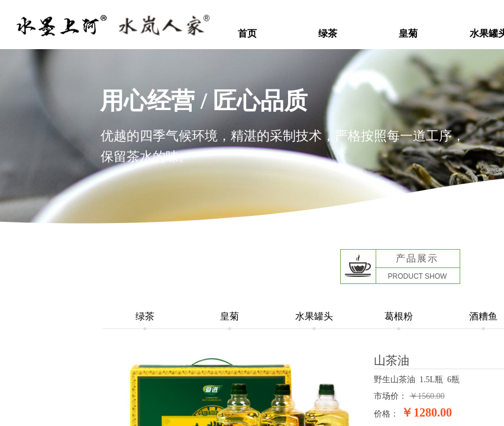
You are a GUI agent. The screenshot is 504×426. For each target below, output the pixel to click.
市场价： (390, 396)
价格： (386, 414)
